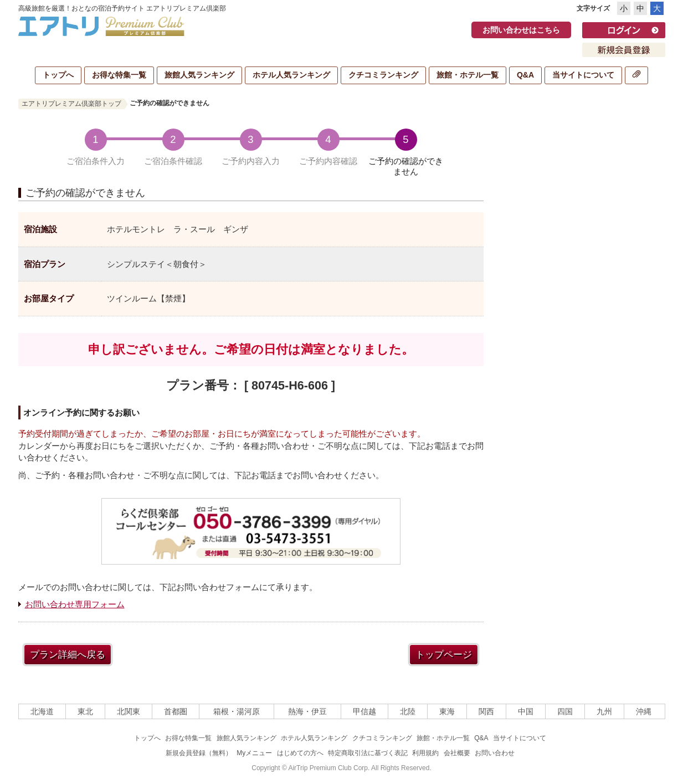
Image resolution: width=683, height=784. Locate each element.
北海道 (42, 711)
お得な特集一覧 (119, 75)
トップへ (58, 75)
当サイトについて (583, 75)
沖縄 (644, 711)
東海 (447, 711)
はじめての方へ (300, 753)
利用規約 (425, 753)
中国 (526, 711)
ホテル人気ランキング (291, 75)
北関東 (129, 711)
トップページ (444, 655)
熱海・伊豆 (307, 711)
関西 (486, 711)
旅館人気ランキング (199, 75)
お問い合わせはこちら (521, 30)
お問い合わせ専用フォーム (75, 604)
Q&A (525, 75)
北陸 (408, 711)
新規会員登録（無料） (199, 753)
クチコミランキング (383, 75)
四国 (565, 711)
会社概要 (457, 753)
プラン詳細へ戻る (68, 655)
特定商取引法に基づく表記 (368, 753)
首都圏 (176, 711)
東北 (85, 711)
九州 (604, 711)
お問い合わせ (495, 753)
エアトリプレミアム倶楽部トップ (71, 104)
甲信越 (364, 711)
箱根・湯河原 (237, 711)
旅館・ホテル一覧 (468, 75)
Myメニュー (254, 753)
